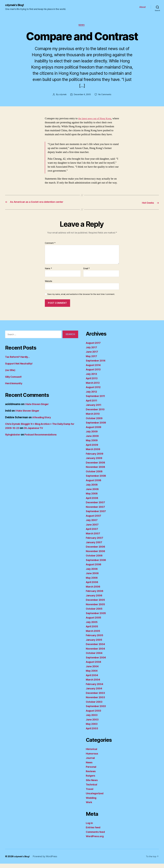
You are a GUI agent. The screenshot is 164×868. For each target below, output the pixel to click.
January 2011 (94, 409)
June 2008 (93, 493)
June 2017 (93, 356)
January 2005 (95, 644)
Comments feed (96, 836)
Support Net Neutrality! (20, 368)
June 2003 (93, 724)
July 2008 (92, 489)
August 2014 (94, 369)
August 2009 (94, 431)
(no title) (11, 375)
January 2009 (95, 463)
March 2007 (94, 538)
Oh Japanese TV (48, 432)
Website (48, 286)
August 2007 (94, 520)
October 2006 (95, 560)
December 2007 (96, 507)
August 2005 (94, 622)
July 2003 (92, 719)
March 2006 (94, 591)
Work (89, 807)
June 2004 (93, 671)
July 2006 (92, 573)
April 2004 (93, 680)
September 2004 (97, 662)
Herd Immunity (15, 388)
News (82, 26)
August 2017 (94, 347)
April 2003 (93, 733)
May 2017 (92, 361)
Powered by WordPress (46, 861)
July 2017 (92, 352)
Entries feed (94, 832)
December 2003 (96, 697)
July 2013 (92, 378)
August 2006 (94, 569)
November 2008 (96, 471)
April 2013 (92, 383)
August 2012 (94, 392)
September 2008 (97, 480)
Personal (91, 771)
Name (48, 273)
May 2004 (92, 675)
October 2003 (95, 706)
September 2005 (97, 618)
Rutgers (91, 780)
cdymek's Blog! (16, 5)
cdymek (62, 95)
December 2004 (96, 649)
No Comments (105, 95)
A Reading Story (43, 422)
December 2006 (96, 551)
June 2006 (93, 578)
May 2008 (92, 498)
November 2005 (96, 609)
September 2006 (97, 564)
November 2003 (96, 702)
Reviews (91, 776)
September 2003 (97, 711)
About (142, 7)
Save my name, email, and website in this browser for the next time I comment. (81, 299)
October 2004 (95, 657)
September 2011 (96, 400)
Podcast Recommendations (43, 439)
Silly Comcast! (14, 381)
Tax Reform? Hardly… (19, 361)
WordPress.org (96, 841)
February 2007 (95, 542)
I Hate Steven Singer (38, 408)
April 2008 (93, 502)
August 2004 (94, 666)
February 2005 (95, 640)
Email (86, 273)
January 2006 (95, 600)
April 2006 (93, 587)
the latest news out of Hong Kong (96, 119)
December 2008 (96, 467)
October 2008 (95, 476)
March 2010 (93, 418)
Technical (92, 789)
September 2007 (97, 516)
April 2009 (93, 449)
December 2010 (96, 414)
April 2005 (93, 631)
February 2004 (95, 688)
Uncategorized (95, 798)
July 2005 (92, 626)
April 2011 (92, 405)
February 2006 (95, 595)
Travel (90, 793)
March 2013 (93, 387)
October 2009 (95, 423)
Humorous (93, 758)
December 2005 (96, 604)
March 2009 (94, 454)
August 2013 (94, 374)
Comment (50, 248)
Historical (92, 754)
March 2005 (94, 635)
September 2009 (97, 427)
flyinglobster (13, 439)
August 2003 (94, 715)
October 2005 (95, 613)
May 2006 (92, 582)
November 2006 (96, 555)
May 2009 (92, 445)
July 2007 (92, 525)
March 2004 (94, 684)
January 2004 (95, 693)
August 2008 (94, 485)
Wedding (92, 802)
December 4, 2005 (82, 95)
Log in (90, 827)
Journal (91, 762)
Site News (92, 784)
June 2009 (93, 440)
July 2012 (92, 396)
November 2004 (96, 653)
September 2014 (97, 365)
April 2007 (93, 533)
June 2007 (93, 529)
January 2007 (95, 547)
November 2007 (96, 511)
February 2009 (95, 458)
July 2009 (92, 436)
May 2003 (92, 728)
